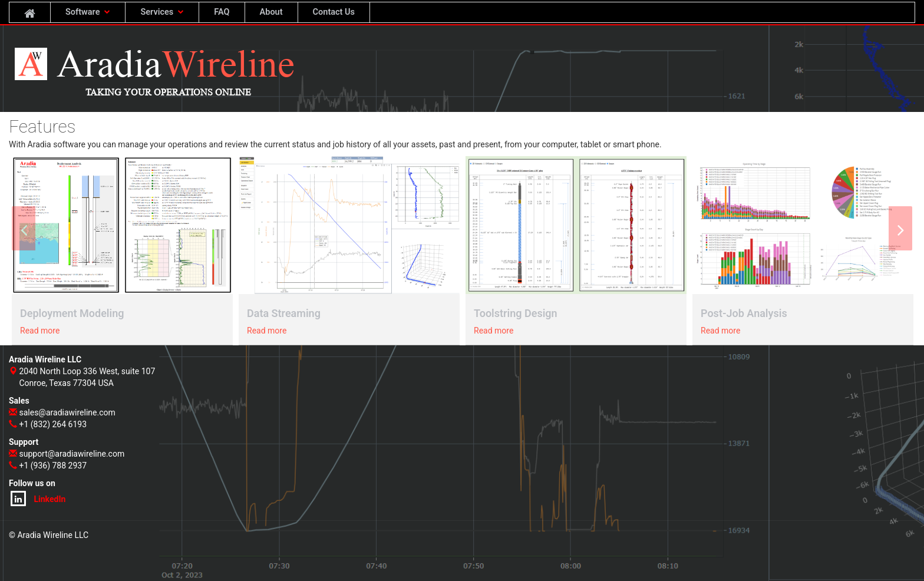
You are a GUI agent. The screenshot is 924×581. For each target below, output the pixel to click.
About (271, 12)
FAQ (222, 12)
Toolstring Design (516, 313)
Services (162, 12)
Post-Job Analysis (744, 313)
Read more (40, 331)
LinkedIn (38, 499)
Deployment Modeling (72, 313)
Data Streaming (284, 313)
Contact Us (334, 12)
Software (88, 12)
